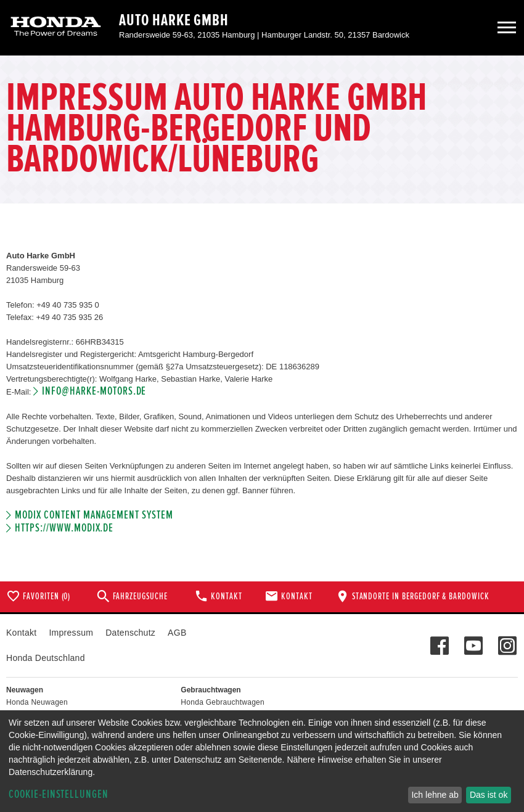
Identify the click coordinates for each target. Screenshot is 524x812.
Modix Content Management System (94, 515)
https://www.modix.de (64, 528)
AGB (177, 633)
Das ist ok (489, 795)
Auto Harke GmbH (174, 20)
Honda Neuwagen (37, 702)
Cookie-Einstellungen (59, 794)
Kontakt (21, 633)
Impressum (71, 633)
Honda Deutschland (46, 658)
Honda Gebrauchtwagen (223, 702)
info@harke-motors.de (94, 391)
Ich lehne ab (435, 795)
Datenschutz (130, 633)
